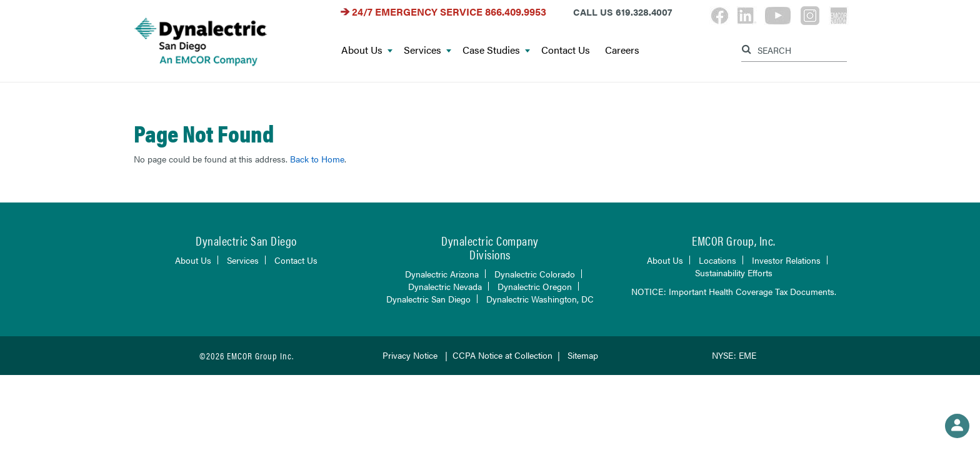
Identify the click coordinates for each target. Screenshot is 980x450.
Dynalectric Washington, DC (540, 299)
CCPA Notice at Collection (502, 355)
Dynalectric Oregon (535, 286)
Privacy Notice (410, 355)
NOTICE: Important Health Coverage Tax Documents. (734, 291)
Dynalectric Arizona (442, 274)
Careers (622, 50)
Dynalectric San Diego (428, 299)
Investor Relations (786, 260)
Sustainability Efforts (734, 272)
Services (427, 50)
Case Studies (496, 50)
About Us (367, 50)
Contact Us (566, 50)
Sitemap (583, 355)
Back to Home (317, 159)
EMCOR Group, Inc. (734, 240)
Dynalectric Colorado (535, 274)
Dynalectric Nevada (445, 286)
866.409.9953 (516, 12)
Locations (717, 260)
